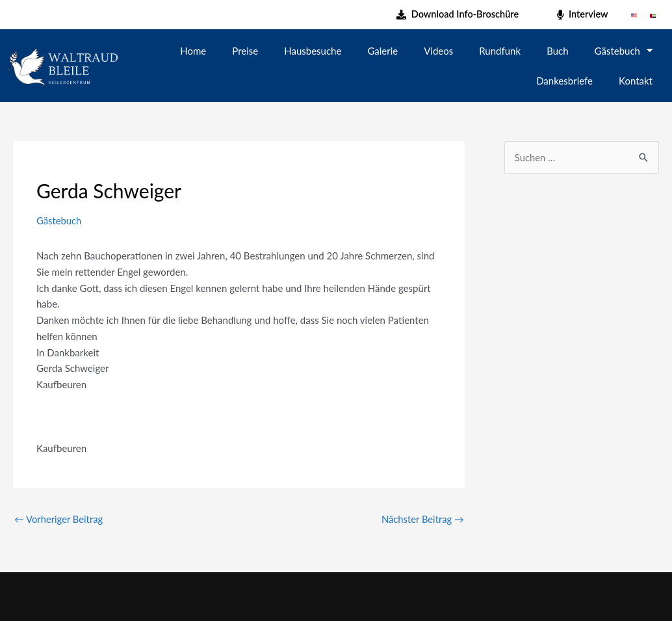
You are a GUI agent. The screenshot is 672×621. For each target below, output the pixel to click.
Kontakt (636, 81)
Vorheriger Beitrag (59, 519)
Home (193, 51)
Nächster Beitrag (422, 519)
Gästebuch (624, 50)
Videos (438, 51)
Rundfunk (500, 51)
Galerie (382, 51)
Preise (245, 51)
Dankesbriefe (564, 81)
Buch (557, 51)
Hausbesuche (313, 51)
